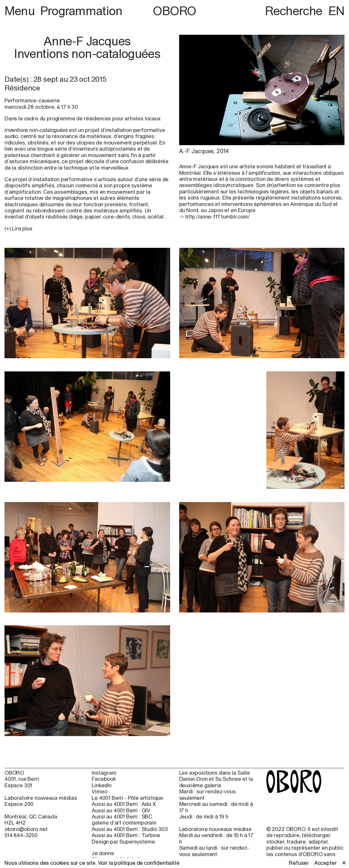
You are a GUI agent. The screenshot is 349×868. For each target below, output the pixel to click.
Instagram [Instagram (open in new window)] (104, 773)
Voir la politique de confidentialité (139, 863)
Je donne (103, 853)
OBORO (174, 11)
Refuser (299, 863)
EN (336, 11)
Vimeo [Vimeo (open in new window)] (99, 792)
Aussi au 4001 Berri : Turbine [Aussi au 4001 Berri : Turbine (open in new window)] (126, 835)
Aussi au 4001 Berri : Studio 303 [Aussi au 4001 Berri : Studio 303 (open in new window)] (130, 829)
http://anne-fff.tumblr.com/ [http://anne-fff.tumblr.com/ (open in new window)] (217, 217)
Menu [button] (21, 11)
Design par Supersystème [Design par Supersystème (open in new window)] (123, 842)
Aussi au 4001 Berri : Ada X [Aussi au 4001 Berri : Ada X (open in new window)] (124, 804)
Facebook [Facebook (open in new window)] (104, 779)
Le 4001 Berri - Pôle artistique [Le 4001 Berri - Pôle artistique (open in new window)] (127, 798)
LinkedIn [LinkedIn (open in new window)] (102, 785)
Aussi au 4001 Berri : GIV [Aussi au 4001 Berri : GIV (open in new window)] (121, 811)
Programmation (81, 11)
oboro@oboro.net (26, 829)
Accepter (326, 863)
